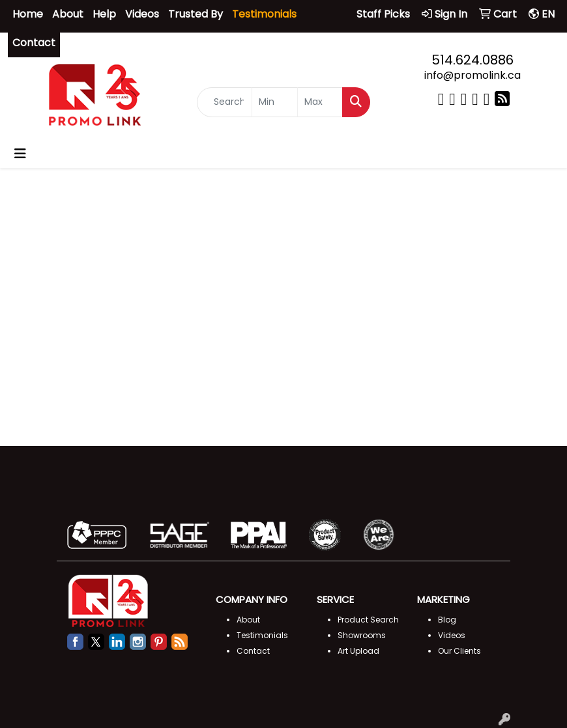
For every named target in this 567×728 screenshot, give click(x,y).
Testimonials (262, 635)
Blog (447, 620)
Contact (34, 43)
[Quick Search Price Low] (274, 103)
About (68, 14)
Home (28, 14)
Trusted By (196, 14)
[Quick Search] (225, 103)
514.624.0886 (472, 60)
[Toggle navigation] (20, 154)
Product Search (368, 620)
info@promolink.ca (472, 75)
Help (104, 14)
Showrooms (362, 635)
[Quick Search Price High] (320, 103)
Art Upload (358, 651)
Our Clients (459, 651)
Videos (142, 14)
